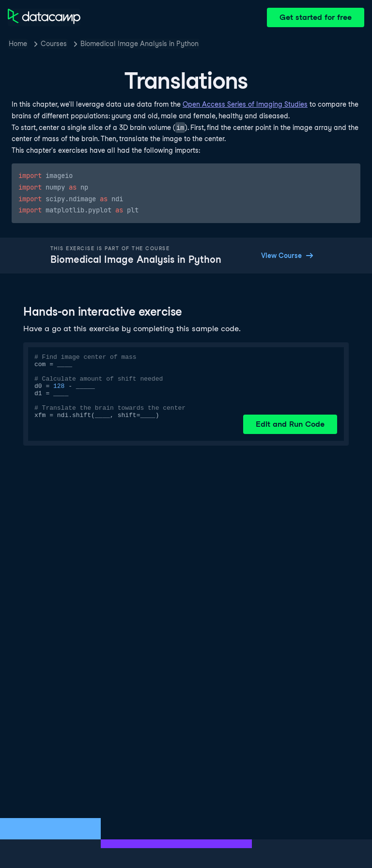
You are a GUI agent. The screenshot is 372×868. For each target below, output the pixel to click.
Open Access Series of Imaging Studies (245, 104)
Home (18, 44)
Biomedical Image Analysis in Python (139, 44)
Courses (54, 44)
